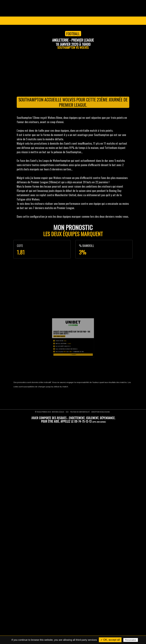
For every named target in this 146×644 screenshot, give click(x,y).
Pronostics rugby (83, 392)
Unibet (70, 432)
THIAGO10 (72, 433)
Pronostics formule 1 (85, 396)
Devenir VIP (73, 21)
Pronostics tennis (83, 387)
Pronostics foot (82, 379)
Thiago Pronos (28, 373)
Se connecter (120, 21)
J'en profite (73, 437)
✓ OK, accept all (110, 640)
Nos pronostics (25, 383)
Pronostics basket (83, 383)
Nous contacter (25, 387)
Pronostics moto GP (84, 400)
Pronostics (51, 21)
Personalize (131, 640)
